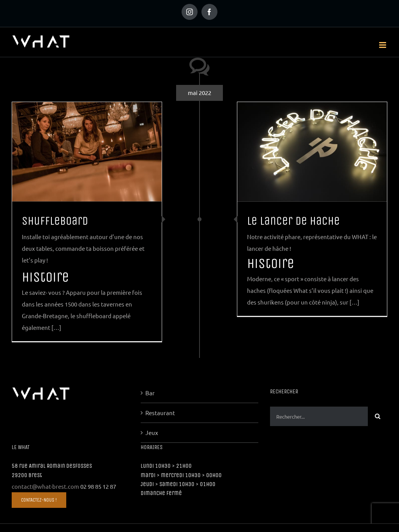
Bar (150, 393)
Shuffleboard (55, 221)
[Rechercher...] (319, 416)
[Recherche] (378, 416)
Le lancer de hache (293, 221)
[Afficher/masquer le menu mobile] (383, 45)
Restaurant (160, 413)
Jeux (152, 432)
